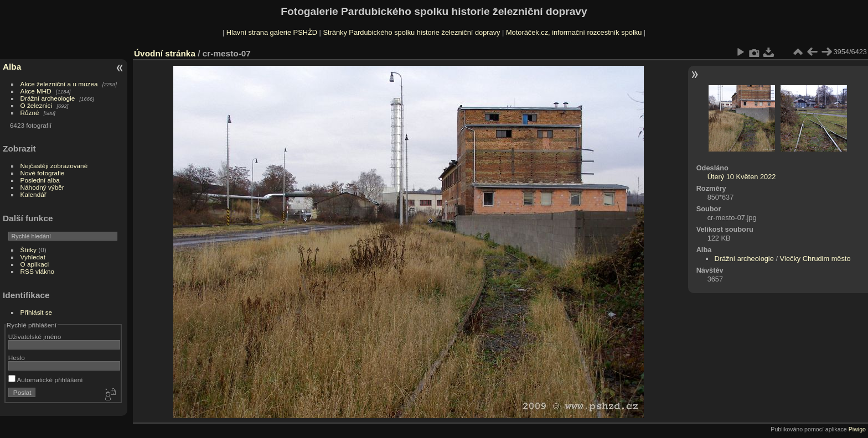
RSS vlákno (37, 271)
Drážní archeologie (48, 98)
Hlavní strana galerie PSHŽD (272, 32)
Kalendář (33, 194)
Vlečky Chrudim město (815, 259)
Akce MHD (36, 91)
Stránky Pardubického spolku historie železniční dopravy (411, 32)
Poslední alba (40, 180)
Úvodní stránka (165, 53)
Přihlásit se (37, 312)
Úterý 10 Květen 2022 (742, 177)
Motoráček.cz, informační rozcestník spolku (574, 32)
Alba (12, 67)
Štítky (29, 250)
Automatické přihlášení (46, 380)
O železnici (37, 105)
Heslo (17, 358)
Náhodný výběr (42, 187)
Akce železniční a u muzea (59, 84)
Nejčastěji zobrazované (54, 166)
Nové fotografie (43, 173)
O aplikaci (35, 264)
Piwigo (857, 429)
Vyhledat (33, 257)
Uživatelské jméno (35, 337)
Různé (30, 113)
